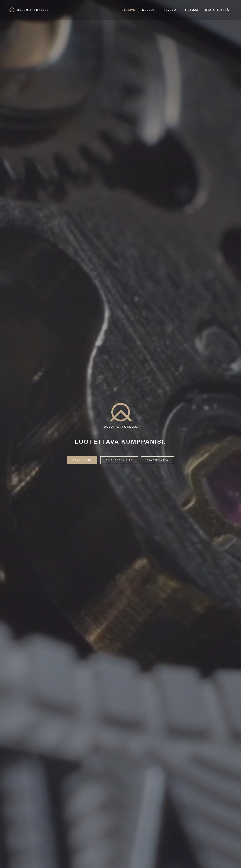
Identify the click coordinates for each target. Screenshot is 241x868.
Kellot (149, 10)
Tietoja (192, 10)
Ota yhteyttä (217, 10)
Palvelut (170, 10)
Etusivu (128, 10)
